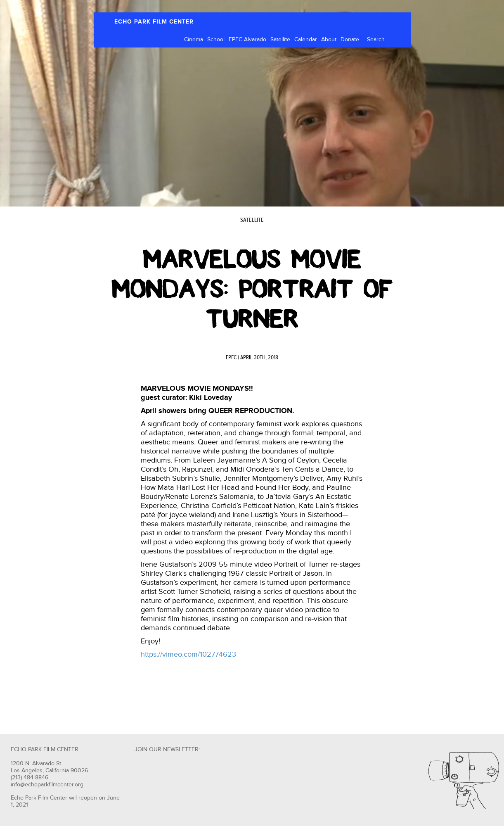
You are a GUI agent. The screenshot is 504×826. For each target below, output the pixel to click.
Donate (350, 40)
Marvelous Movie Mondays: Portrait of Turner (252, 289)
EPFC (231, 358)
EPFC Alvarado (247, 40)
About (329, 40)
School (216, 40)
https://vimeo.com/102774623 (188, 654)
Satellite (280, 40)
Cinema (194, 40)
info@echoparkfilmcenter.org (47, 785)
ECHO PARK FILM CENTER (154, 22)
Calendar (306, 40)
